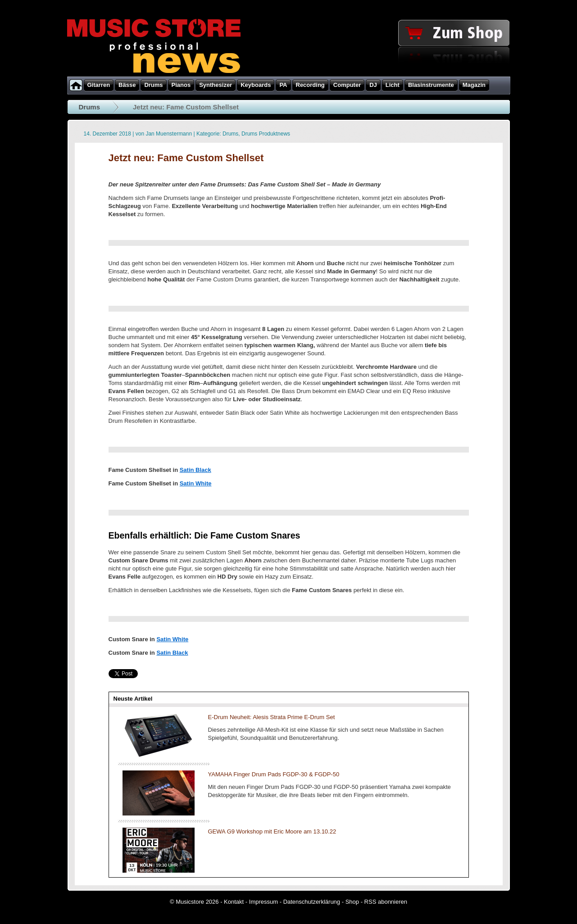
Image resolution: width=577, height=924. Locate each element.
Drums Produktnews (266, 134)
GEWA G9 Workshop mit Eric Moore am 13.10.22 (272, 831)
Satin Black (195, 470)
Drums (90, 107)
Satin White (196, 483)
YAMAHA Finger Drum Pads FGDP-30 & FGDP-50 (274, 774)
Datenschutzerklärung (312, 902)
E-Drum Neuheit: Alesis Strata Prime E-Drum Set (272, 717)
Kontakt (234, 902)
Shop (352, 902)
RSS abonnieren (386, 902)
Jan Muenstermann (169, 134)
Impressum (264, 902)
